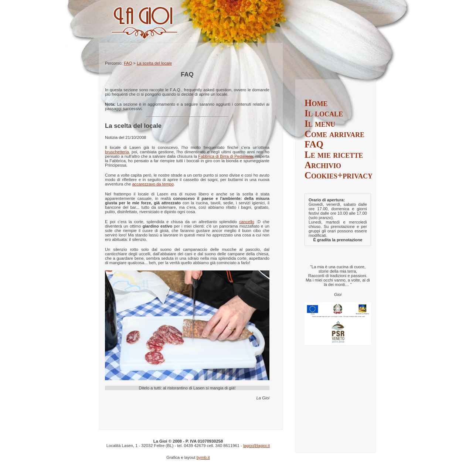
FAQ (128, 63)
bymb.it (203, 457)
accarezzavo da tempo (153, 184)
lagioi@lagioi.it (256, 446)
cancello (247, 222)
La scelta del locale (154, 63)
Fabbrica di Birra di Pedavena (225, 156)
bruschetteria (117, 152)
